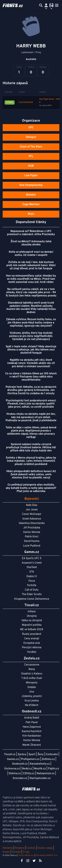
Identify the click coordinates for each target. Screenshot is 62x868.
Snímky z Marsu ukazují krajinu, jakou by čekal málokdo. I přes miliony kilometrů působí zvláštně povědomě (31, 461)
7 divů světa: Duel (32, 678)
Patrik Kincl (32, 537)
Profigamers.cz (30, 759)
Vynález (32, 652)
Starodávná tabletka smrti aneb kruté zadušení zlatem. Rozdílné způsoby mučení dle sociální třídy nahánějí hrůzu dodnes (31, 308)
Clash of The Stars (31, 147)
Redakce (19, 848)
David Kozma (32, 541)
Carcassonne (32, 665)
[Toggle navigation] (57, 5)
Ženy (40, 754)
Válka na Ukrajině (32, 621)
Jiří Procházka (32, 528)
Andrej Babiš (32, 718)
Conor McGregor (32, 514)
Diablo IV (32, 577)
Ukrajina (32, 616)
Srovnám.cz (20, 778)
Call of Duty (32, 590)
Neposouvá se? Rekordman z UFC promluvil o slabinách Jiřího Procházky (31, 233)
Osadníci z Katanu (32, 674)
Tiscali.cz (10, 754)
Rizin (31, 214)
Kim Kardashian (32, 736)
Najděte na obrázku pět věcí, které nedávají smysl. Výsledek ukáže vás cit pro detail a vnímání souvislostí (31, 363)
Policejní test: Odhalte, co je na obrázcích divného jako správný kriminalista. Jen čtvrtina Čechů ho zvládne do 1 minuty (31, 390)
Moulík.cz (40, 769)
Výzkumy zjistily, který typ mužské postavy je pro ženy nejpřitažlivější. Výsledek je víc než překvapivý (31, 336)
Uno (32, 692)
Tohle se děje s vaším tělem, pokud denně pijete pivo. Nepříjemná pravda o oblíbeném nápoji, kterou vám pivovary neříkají (31, 433)
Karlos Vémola (32, 532)
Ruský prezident (32, 634)
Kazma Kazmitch (32, 731)
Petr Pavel (32, 723)
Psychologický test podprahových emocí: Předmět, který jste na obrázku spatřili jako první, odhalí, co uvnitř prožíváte (31, 404)
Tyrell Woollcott (26, 102)
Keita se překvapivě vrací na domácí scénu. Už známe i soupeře (31, 254)
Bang (32, 669)
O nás (26, 852)
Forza (32, 581)
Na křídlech (32, 705)
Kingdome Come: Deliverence (32, 599)
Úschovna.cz (12, 769)
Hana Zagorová (32, 727)
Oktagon (31, 137)
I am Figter (31, 176)
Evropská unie (32, 643)
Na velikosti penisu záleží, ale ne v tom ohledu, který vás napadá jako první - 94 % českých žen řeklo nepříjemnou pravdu (31, 292)
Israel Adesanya (32, 519)
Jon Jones (32, 510)
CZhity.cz (29, 774)
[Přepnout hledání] (41, 5)
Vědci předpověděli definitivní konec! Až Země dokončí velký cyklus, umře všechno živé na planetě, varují (31, 475)
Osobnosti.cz (20, 764)
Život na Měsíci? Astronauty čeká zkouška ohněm (31, 243)
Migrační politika (32, 625)
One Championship (31, 185)
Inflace (32, 612)
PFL (31, 156)
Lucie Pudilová (32, 546)
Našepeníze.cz (46, 774)
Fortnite (32, 585)
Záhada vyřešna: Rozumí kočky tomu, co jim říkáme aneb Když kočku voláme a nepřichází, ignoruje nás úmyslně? (31, 323)
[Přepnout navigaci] (46, 5)
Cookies (31, 848)
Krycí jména (32, 701)
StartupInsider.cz (40, 778)
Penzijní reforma (32, 648)
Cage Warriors (31, 204)
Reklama (8, 848)
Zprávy (22, 754)
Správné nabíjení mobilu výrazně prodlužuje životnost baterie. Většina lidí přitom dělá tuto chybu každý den (31, 448)
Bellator (31, 195)
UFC (31, 128)
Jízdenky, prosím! (32, 696)
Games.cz (13, 759)
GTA (32, 572)
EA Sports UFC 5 (32, 558)
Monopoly (32, 683)
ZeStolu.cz (48, 759)
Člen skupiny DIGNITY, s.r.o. (46, 855)
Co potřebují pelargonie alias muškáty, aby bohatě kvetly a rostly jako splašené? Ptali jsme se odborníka (31, 488)
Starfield (32, 567)
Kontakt (17, 852)
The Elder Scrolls (32, 594)
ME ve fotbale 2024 (32, 630)
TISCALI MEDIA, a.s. (26, 855)
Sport (32, 754)
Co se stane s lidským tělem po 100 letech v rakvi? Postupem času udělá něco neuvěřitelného (31, 377)
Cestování (52, 754)
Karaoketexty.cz (40, 764)
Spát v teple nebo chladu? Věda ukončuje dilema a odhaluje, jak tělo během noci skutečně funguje (31, 350)
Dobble (32, 687)
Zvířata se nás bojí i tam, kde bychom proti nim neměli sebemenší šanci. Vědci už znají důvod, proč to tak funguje (31, 265)
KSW (31, 166)
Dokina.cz (15, 774)
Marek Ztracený (32, 745)
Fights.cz (53, 769)
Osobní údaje (45, 848)
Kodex (7, 852)
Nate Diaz (32, 505)
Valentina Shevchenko (32, 523)
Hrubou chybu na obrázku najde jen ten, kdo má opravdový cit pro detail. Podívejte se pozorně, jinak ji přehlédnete (31, 417)
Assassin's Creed (32, 563)
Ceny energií (32, 639)
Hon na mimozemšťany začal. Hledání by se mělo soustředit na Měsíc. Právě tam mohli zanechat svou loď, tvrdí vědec (31, 279)
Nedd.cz (27, 769)
